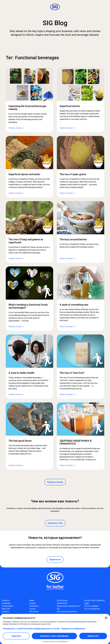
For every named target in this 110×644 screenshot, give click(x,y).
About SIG (6, 609)
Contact (33, 609)
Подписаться (55, 560)
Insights (33, 603)
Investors (6, 612)
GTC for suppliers (91, 606)
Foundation (34, 606)
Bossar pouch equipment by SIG (68, 608)
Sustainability (7, 606)
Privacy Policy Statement (94, 601)
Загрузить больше (55, 482)
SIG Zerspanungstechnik (67, 612)
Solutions (6, 601)
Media (32, 601)
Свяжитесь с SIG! (55, 523)
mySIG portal (62, 601)
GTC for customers (92, 609)
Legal (87, 603)
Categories (6, 603)
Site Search (34, 612)
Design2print (62, 603)
